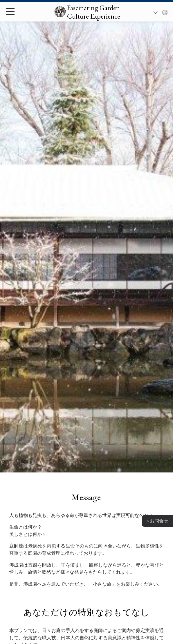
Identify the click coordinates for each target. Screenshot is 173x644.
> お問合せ (157, 521)
